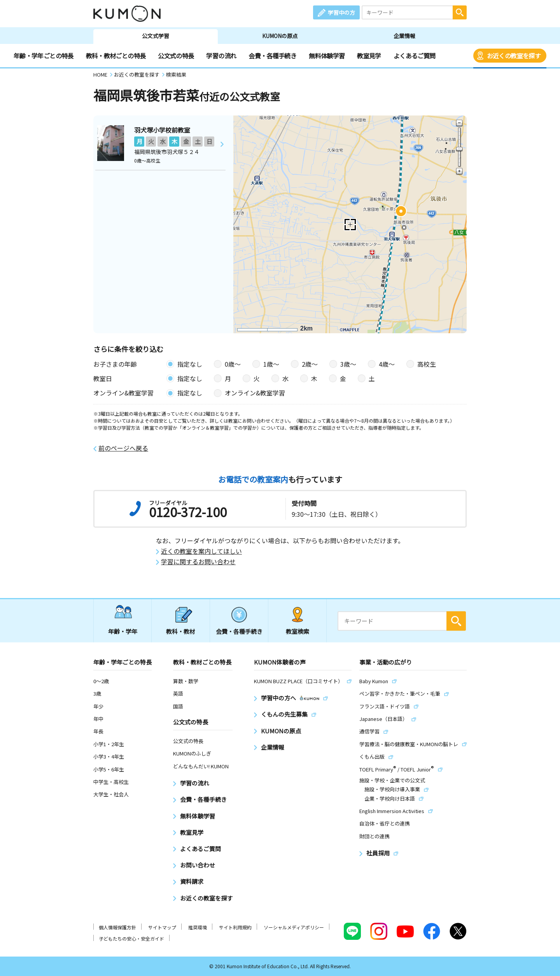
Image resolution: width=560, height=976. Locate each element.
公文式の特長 (176, 56)
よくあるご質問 (415, 56)
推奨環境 (198, 927)
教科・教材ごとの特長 (116, 56)
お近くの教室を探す (514, 56)
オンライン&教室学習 (255, 393)
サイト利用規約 (235, 927)
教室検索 (297, 631)
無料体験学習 (327, 56)
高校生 (427, 364)
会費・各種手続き (272, 56)
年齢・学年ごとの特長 (44, 56)
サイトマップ (162, 927)
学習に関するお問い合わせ (198, 562)
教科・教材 (181, 631)
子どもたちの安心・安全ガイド (131, 938)
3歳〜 (348, 364)
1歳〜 (271, 364)
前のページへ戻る (123, 448)
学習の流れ (221, 56)
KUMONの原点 (280, 36)
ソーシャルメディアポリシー (294, 927)
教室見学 (369, 56)
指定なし (190, 364)
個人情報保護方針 (117, 927)
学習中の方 (341, 12)
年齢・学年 (123, 631)
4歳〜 (387, 364)
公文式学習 (156, 36)
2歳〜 (310, 364)
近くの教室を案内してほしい (201, 551)
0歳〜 (233, 364)
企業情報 (404, 36)
